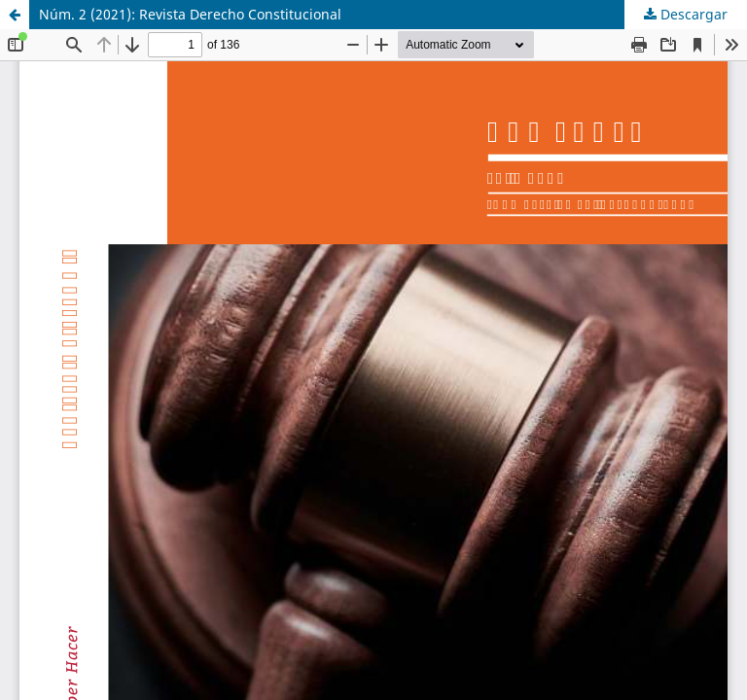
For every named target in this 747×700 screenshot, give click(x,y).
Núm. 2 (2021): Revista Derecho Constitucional (190, 14)
